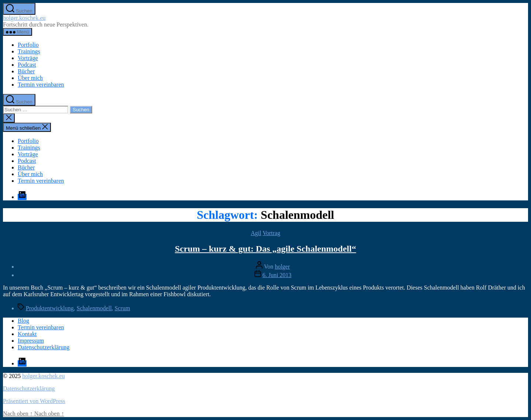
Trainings (29, 51)
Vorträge (28, 58)
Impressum (31, 341)
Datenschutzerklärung (44, 347)
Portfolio (28, 45)
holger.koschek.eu (24, 18)
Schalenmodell (94, 308)
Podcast (27, 65)
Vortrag (271, 233)
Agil (256, 233)
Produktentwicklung (50, 308)
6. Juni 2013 (277, 275)
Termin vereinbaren (41, 85)
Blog (23, 321)
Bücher (26, 71)
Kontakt (27, 334)
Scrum (122, 308)
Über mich (30, 78)
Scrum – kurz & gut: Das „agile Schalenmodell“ (265, 249)
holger (282, 267)
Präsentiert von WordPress (34, 401)
